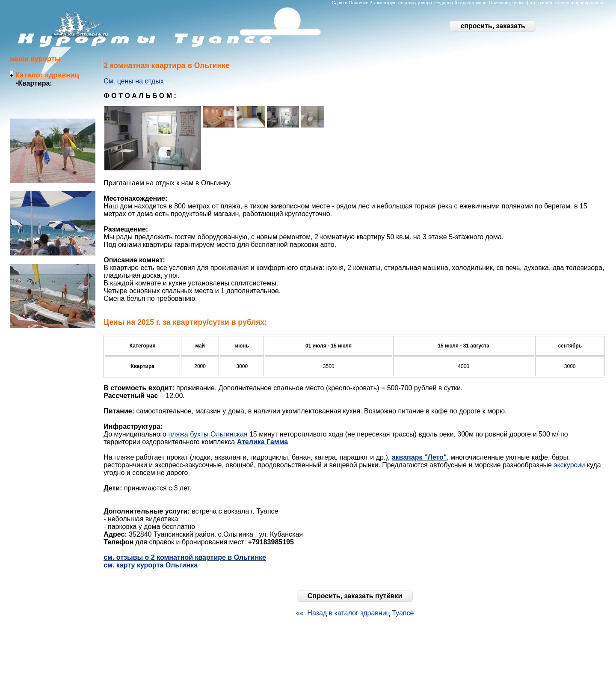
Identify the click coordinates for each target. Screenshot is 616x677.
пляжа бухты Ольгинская (208, 434)
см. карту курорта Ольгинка (151, 565)
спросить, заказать (493, 26)
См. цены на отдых (133, 81)
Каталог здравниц (47, 75)
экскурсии (570, 465)
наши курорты (35, 59)
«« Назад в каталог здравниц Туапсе (355, 613)
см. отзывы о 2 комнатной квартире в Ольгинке (185, 557)
